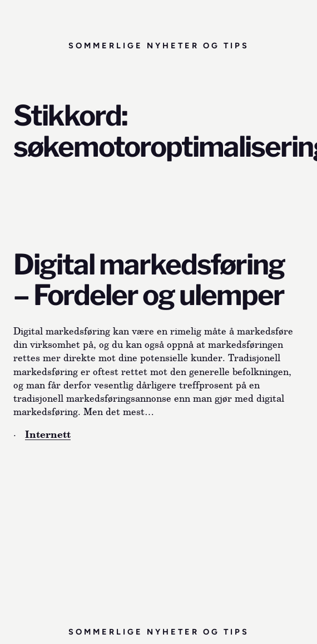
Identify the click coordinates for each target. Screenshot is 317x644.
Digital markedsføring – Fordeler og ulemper (149, 280)
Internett (48, 434)
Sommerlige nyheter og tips (159, 46)
